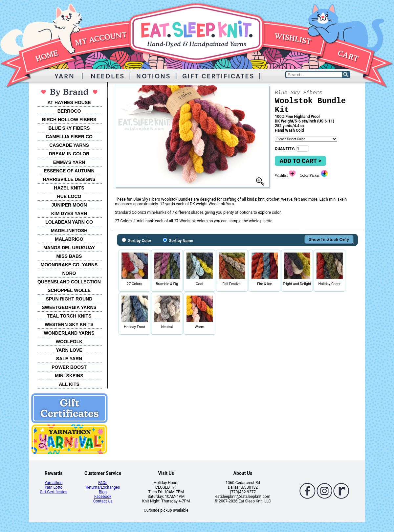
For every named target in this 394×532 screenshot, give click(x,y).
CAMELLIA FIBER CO (69, 137)
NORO (69, 273)
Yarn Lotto (54, 487)
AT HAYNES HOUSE (69, 102)
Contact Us (103, 501)
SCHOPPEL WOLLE (69, 290)
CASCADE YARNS (69, 145)
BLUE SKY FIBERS (69, 128)
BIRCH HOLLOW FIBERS (69, 120)
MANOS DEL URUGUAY (69, 248)
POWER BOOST (69, 367)
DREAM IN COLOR (69, 154)
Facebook (103, 497)
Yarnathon (54, 483)
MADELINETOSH (69, 231)
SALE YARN (69, 359)
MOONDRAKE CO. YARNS (69, 265)
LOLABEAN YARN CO (69, 222)
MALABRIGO (69, 239)
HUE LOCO (69, 196)
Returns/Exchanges (103, 487)
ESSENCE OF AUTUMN (69, 171)
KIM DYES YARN (69, 213)
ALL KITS (69, 384)
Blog (103, 492)
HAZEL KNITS (69, 188)
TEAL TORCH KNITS (69, 316)
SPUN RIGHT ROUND (69, 299)
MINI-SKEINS (69, 376)
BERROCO (69, 111)
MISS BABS (69, 256)
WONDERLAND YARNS (69, 333)
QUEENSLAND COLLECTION (69, 282)
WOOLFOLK (69, 342)
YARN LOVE (69, 350)
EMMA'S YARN (69, 162)
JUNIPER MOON (69, 205)
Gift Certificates (53, 492)
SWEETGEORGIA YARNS (69, 307)
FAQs (103, 483)
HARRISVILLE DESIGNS (69, 179)
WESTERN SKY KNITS (69, 324)
